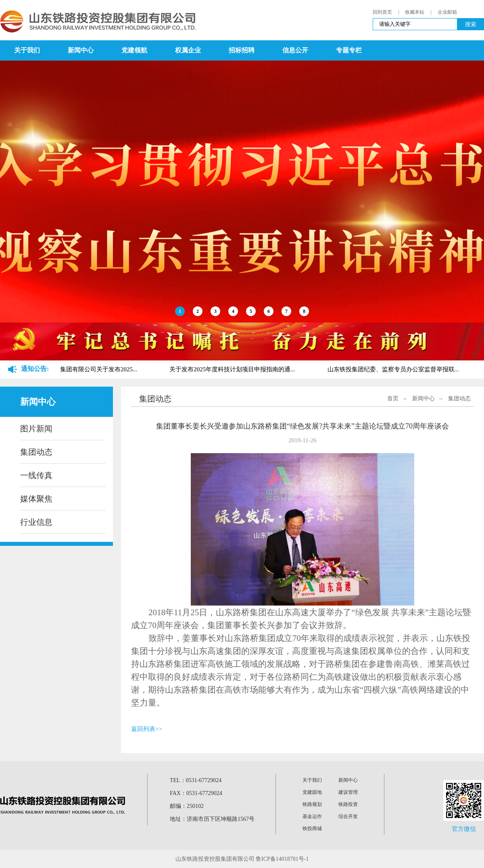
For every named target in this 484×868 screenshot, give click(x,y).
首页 (393, 399)
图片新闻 (36, 429)
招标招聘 (242, 50)
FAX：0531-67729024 (196, 793)
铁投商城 (312, 828)
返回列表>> (147, 729)
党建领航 (134, 50)
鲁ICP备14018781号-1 (282, 859)
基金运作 (312, 816)
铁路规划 (312, 804)
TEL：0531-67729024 (196, 780)
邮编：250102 (187, 806)
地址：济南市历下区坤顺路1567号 (212, 819)
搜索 (471, 24)
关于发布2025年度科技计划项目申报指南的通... (233, 369)
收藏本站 (415, 12)
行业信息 (36, 522)
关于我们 (27, 50)
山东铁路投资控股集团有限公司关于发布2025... (75, 369)
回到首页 (382, 12)
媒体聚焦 (36, 499)
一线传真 (36, 475)
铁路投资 (348, 804)
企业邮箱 (447, 12)
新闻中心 (81, 50)
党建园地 (312, 792)
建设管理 (348, 792)
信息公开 (295, 50)
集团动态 (36, 452)
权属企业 (188, 50)
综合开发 (348, 816)
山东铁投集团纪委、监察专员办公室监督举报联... (394, 369)
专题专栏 (349, 50)
